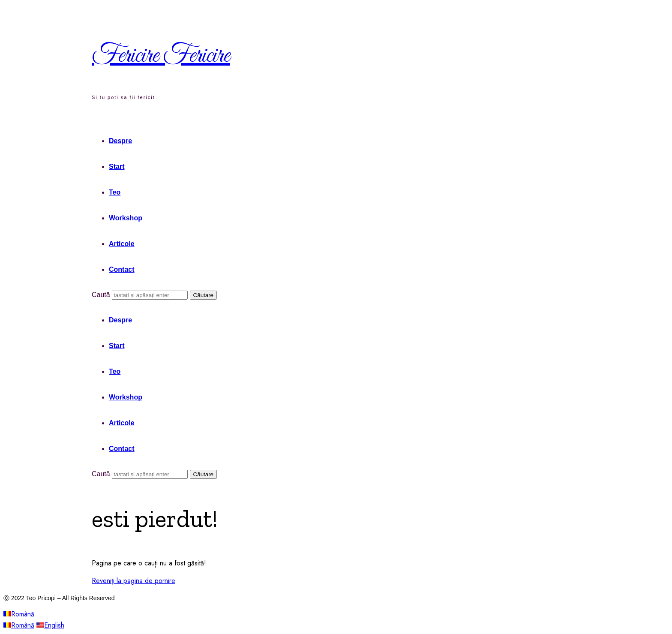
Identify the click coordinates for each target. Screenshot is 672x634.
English (50, 625)
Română (19, 614)
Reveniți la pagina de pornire (133, 581)
